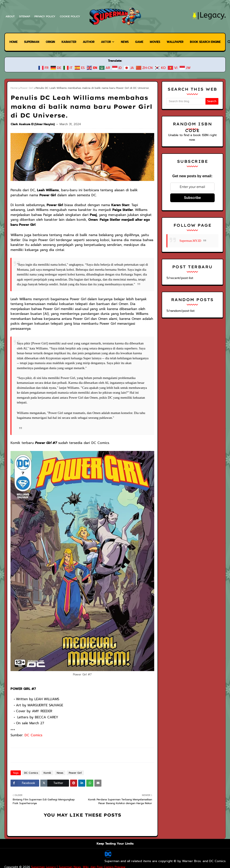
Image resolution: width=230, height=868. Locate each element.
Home (14, 88)
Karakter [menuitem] (71, 42)
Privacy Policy (46, 16)
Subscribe (192, 193)
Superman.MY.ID (190, 236)
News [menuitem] (128, 42)
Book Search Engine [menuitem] (25, 59)
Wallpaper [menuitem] (181, 42)
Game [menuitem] (144, 42)
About (10, 16)
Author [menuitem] (92, 42)
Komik (46, 749)
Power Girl (26, 88)
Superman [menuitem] (31, 42)
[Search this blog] (186, 101)
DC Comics (32, 711)
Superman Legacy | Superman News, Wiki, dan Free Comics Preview (71, 830)
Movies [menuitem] (160, 42)
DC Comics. (106, 838)
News (58, 749)
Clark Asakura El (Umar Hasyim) (33, 115)
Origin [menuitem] (51, 42)
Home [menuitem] (12, 42)
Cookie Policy (71, 16)
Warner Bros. (87, 838)
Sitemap (25, 16)
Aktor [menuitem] (109, 42)
